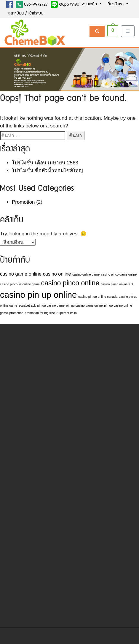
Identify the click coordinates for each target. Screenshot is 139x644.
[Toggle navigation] (128, 31)
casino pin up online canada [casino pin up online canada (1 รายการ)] (98, 297)
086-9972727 (32, 4)
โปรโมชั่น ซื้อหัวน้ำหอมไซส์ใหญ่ (47, 170)
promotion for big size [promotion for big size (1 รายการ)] (40, 313)
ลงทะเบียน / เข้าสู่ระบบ (26, 14)
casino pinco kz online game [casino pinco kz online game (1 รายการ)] (20, 284)
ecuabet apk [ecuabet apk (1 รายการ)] (27, 305)
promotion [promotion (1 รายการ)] (16, 313)
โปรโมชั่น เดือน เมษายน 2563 (45, 163)
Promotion (23, 202)
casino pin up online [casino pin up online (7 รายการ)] (38, 295)
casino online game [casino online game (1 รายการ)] (86, 274)
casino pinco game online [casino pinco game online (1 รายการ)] (119, 274)
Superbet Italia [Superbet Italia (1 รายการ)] (67, 313)
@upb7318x (65, 4)
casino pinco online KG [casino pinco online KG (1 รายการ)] (117, 284)
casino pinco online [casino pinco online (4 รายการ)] (70, 283)
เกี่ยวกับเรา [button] (116, 4)
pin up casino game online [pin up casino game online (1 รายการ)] (84, 305)
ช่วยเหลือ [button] (90, 4)
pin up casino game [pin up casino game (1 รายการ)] (51, 305)
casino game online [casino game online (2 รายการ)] (21, 274)
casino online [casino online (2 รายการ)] (57, 274)
